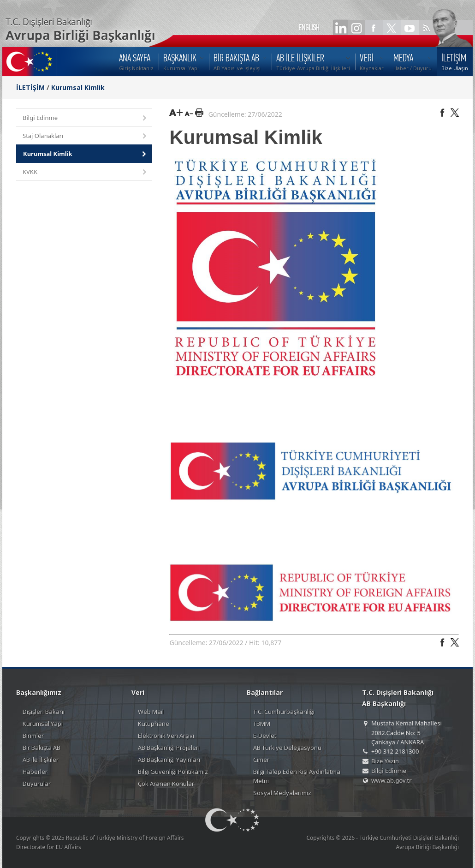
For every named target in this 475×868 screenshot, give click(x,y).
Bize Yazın (385, 761)
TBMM (262, 724)
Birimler (33, 736)
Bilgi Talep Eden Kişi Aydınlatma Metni (297, 776)
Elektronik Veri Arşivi (166, 736)
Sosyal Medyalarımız (282, 793)
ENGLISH (309, 28)
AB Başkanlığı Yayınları (169, 760)
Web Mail (151, 712)
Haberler (35, 772)
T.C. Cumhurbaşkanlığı (284, 712)
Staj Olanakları (85, 136)
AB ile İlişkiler (41, 760)
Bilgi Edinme (85, 118)
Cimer (261, 760)
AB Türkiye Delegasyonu (287, 748)
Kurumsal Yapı (43, 724)
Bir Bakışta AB (42, 748)
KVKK (85, 172)
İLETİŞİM (30, 87)
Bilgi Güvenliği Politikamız (173, 772)
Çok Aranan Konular (166, 784)
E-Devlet (265, 736)
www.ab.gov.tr (392, 780)
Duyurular (37, 784)
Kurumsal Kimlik (78, 87)
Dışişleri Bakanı (44, 712)
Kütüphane (154, 724)
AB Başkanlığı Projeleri (169, 748)
